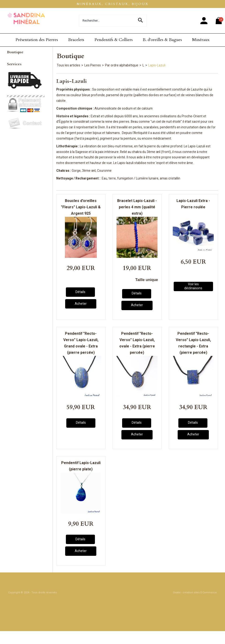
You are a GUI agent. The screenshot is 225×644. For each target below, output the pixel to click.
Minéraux (201, 40)
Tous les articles (68, 65)
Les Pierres (93, 65)
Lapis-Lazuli (157, 65)
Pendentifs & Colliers (114, 40)
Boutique (15, 52)
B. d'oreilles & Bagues (162, 40)
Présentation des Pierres (37, 40)
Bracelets (76, 40)
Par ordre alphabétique (122, 65)
